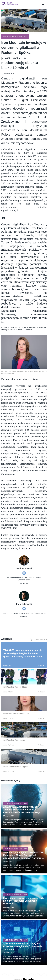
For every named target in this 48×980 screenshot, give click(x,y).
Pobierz (42, 665)
